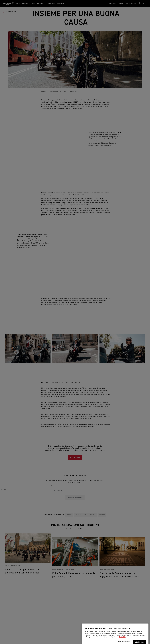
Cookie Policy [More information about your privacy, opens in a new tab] (123, 643)
